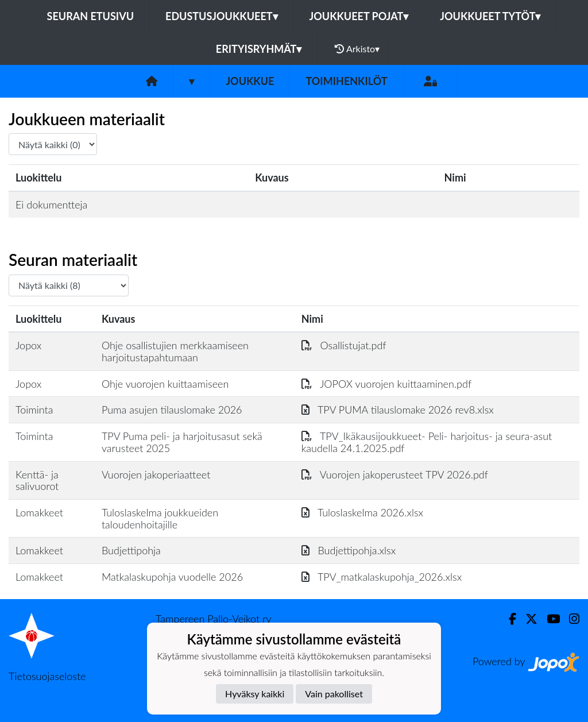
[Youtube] (549, 619)
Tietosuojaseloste (47, 676)
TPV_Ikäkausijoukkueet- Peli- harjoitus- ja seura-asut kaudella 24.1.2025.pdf (427, 442)
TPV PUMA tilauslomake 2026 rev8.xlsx (398, 410)
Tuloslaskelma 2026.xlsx (362, 512)
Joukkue (250, 81)
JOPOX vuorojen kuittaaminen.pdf (386, 384)
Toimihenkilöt (346, 81)
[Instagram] (570, 619)
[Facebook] (508, 619)
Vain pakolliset (334, 694)
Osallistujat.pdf (344, 345)
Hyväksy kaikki (255, 694)
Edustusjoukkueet (221, 16)
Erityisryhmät (259, 49)
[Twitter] (527, 619)
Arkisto (357, 49)
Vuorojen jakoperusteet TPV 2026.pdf (395, 474)
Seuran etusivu (91, 16)
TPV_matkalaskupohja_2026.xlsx (382, 577)
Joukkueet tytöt (490, 16)
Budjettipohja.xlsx (349, 550)
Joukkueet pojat (359, 16)
